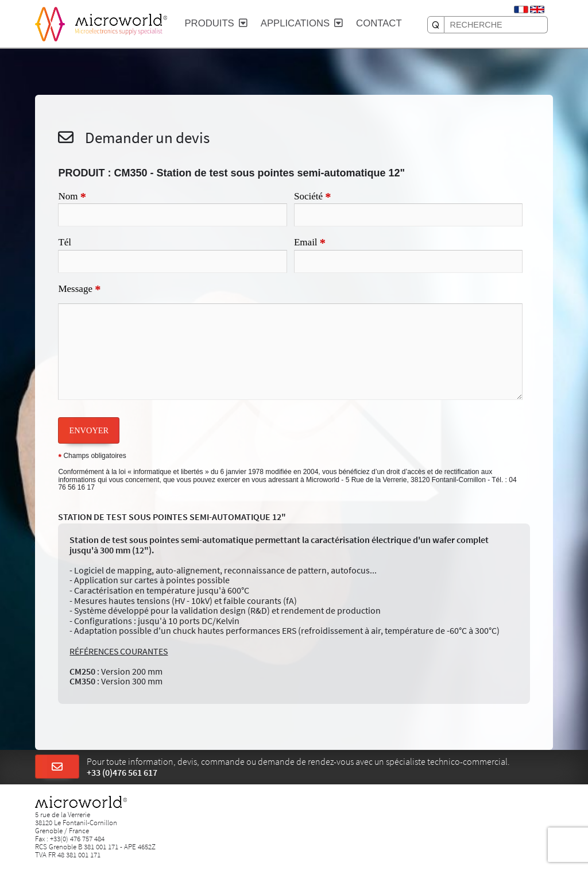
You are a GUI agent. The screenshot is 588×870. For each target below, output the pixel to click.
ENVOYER (89, 430)
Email (310, 243)
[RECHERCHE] (436, 25)
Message (79, 290)
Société (313, 197)
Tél (65, 242)
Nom (72, 197)
